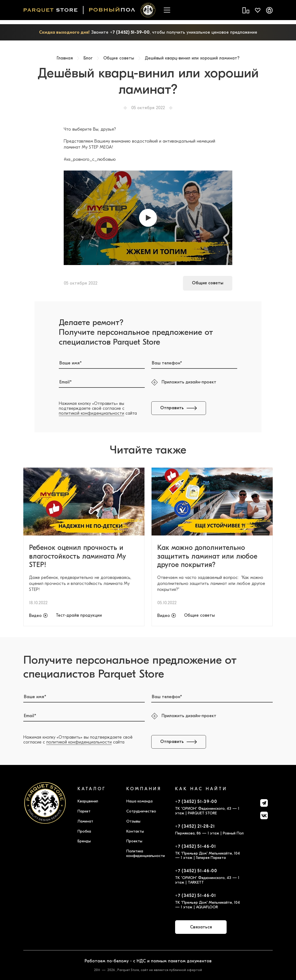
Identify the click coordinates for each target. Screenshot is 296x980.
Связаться (201, 927)
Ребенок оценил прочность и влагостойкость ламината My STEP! (78, 556)
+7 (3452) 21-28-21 (195, 826)
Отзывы (133, 821)
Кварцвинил (88, 801)
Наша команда (139, 801)
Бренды (84, 841)
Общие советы (208, 283)
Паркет (84, 811)
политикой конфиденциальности (91, 413)
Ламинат (85, 821)
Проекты (134, 841)
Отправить (179, 408)
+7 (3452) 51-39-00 (130, 32)
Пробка (84, 831)
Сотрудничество (141, 811)
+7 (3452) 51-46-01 (196, 846)
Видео (35, 615)
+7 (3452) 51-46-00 (196, 871)
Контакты (135, 831)
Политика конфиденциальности (146, 853)
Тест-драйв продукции (79, 615)
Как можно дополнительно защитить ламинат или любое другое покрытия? (207, 556)
